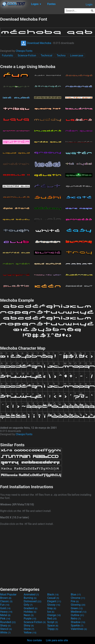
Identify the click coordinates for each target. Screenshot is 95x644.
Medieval (79, 612)
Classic (6, 601)
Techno (61, 55)
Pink (5, 619)
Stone (29, 629)
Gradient (31, 608)
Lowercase (77, 55)
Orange (54, 615)
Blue (76, 594)
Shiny (29, 626)
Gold (5, 608)
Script (53, 622)
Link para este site (57, 640)
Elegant (54, 601)
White (5, 632)
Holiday (30, 612)
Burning (30, 598)
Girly (28, 605)
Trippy (53, 629)
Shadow (78, 622)
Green (77, 608)
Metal (5, 615)
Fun (5, 605)
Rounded (8, 622)
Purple (30, 619)
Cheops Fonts (24, 51)
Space (53, 626)
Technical (46, 55)
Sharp (5, 626)
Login (89, 5)
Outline (77, 615)
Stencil (6, 629)
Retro (76, 619)
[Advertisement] (48, 556)
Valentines (79, 629)
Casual (53, 598)
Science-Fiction (27, 55)
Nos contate (35, 640)
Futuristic (8, 55)
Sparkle (77, 626)
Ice (51, 612)
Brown (6, 598)
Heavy (6, 612)
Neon (29, 615)
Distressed (32, 601)
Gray (52, 608)
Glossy (54, 605)
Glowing (78, 605)
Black (53, 594)
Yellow (30, 632)
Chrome (78, 598)
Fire (75, 601)
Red (52, 619)
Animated (31, 594)
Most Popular (8, 594)
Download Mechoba (36, 43)
